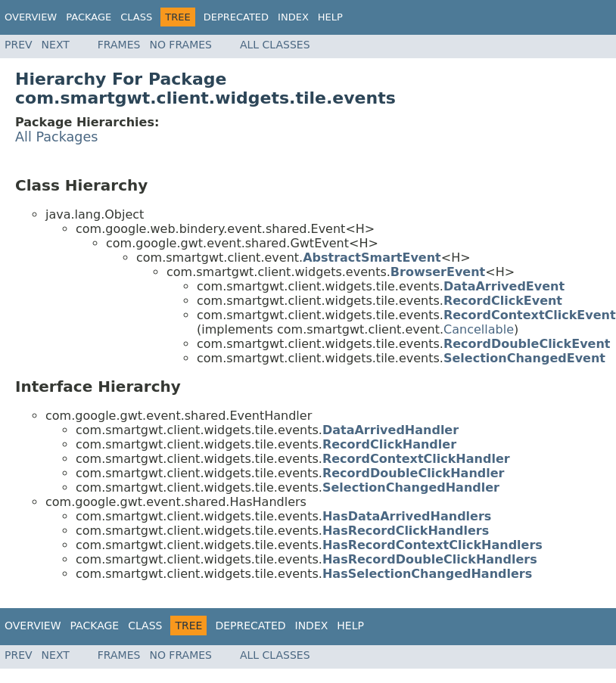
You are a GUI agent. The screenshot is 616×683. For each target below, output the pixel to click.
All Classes (275, 45)
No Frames (180, 45)
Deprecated (236, 17)
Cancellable (479, 329)
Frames (119, 45)
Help (330, 17)
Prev (19, 45)
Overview (31, 17)
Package (89, 17)
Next (56, 45)
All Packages (57, 137)
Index (293, 17)
